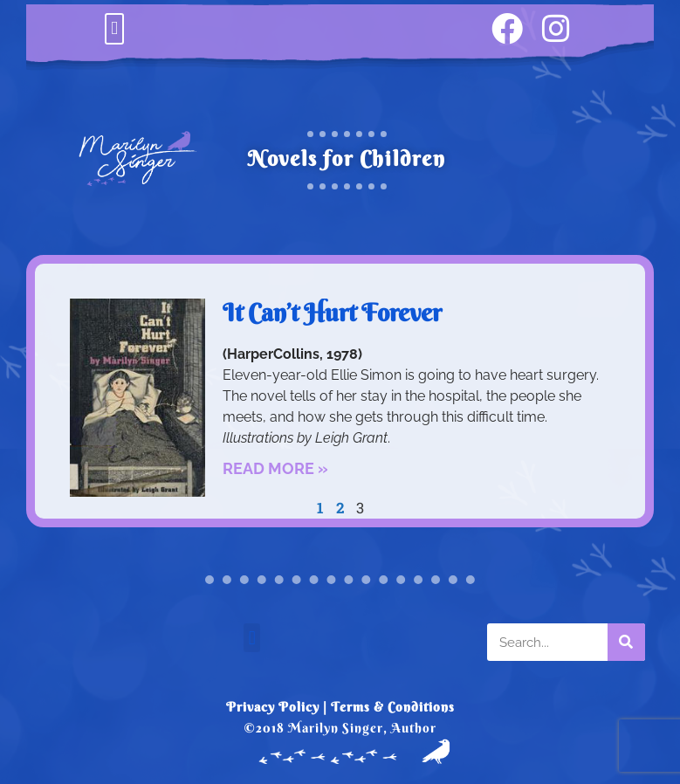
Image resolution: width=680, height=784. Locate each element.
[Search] (626, 642)
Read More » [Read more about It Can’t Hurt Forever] (275, 468)
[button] (114, 29)
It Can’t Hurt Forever (332, 313)
